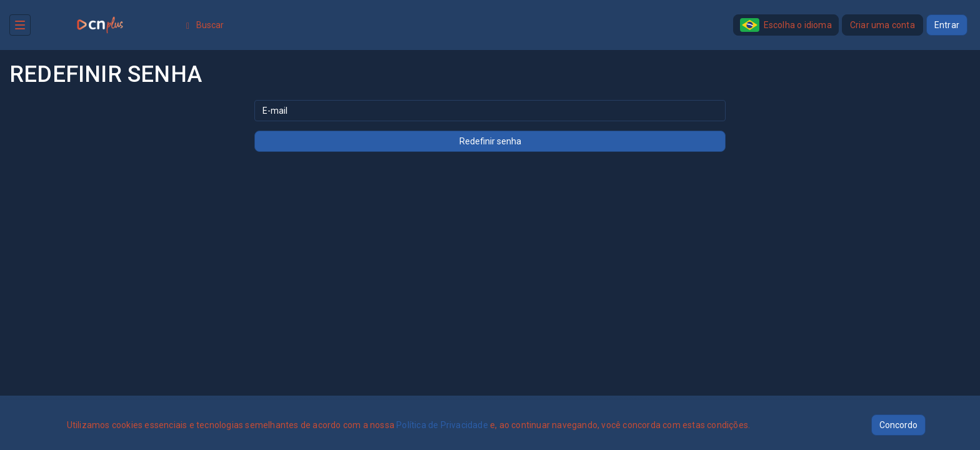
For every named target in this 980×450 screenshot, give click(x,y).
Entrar (947, 25)
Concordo (898, 425)
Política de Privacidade (442, 425)
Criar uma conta (882, 25)
